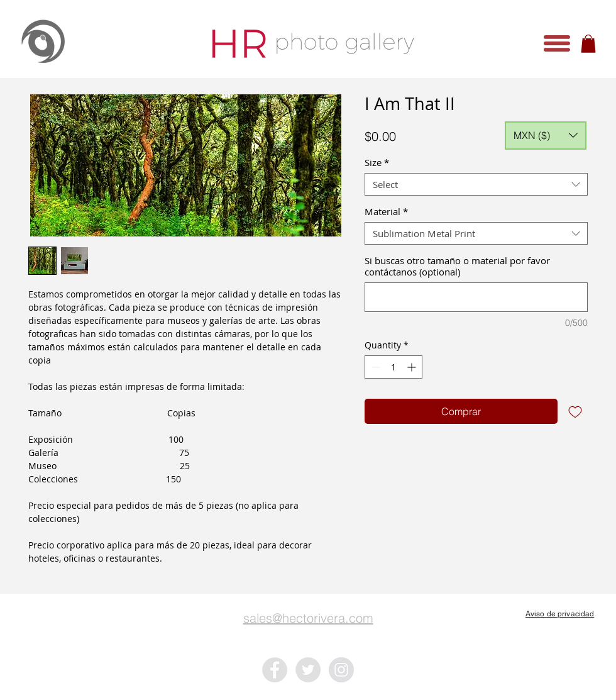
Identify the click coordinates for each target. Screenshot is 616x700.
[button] (557, 43)
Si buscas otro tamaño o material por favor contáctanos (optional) (457, 266)
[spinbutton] (393, 367)
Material (386, 211)
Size (377, 162)
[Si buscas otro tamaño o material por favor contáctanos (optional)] (476, 297)
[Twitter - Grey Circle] (308, 670)
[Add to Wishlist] (575, 411)
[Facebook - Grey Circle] (275, 670)
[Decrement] (374, 367)
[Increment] (413, 367)
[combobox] (476, 184)
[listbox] (546, 136)
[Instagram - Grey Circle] (341, 670)
